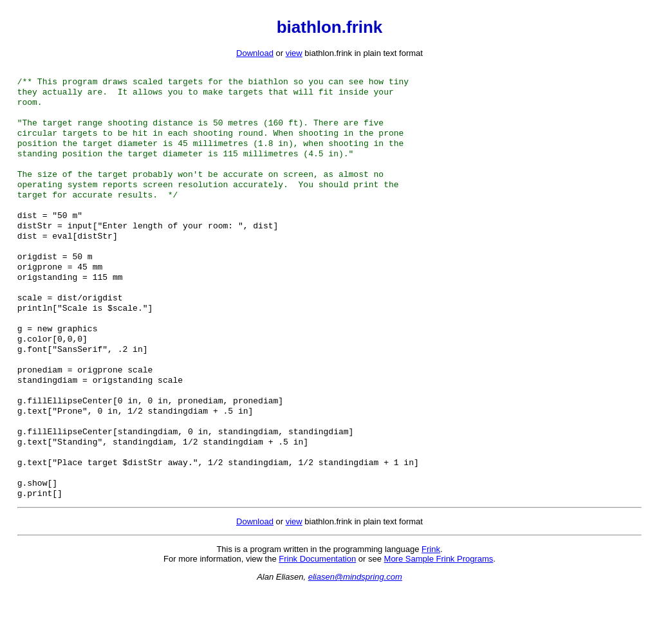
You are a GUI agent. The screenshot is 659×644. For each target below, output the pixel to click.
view (294, 53)
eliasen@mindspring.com (355, 631)
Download (255, 53)
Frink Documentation (317, 613)
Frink (431, 603)
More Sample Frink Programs (439, 613)
